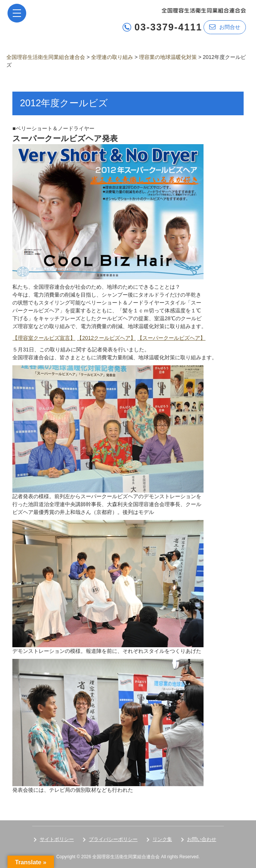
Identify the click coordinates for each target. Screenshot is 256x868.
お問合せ (225, 27)
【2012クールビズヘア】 (106, 338)
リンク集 (162, 839)
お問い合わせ (202, 839)
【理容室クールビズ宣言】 (44, 338)
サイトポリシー (57, 839)
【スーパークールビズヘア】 (171, 338)
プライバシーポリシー (113, 839)
